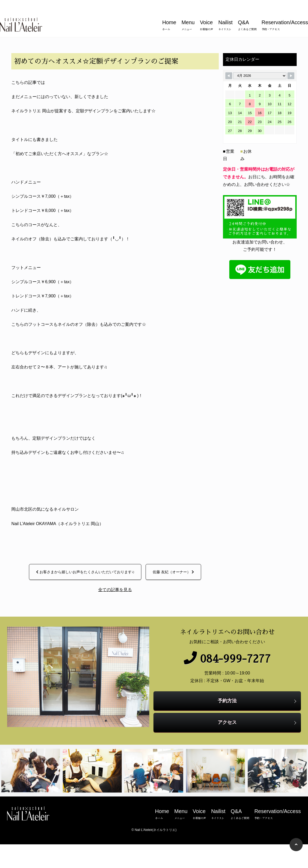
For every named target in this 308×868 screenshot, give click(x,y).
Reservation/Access (285, 13)
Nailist (225, 13)
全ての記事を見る (113, 630)
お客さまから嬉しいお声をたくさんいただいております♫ (83, 612)
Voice (206, 13)
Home (169, 13)
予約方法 (229, 733)
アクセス (229, 755)
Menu (188, 13)
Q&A (247, 13)
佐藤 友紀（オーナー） (172, 612)
